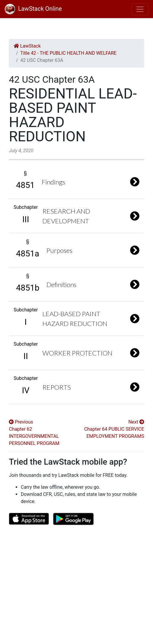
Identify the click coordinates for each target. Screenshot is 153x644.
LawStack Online (33, 9)
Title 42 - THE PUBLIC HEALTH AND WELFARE (68, 53)
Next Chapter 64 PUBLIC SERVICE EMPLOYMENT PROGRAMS (114, 429)
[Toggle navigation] (140, 9)
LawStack (27, 46)
